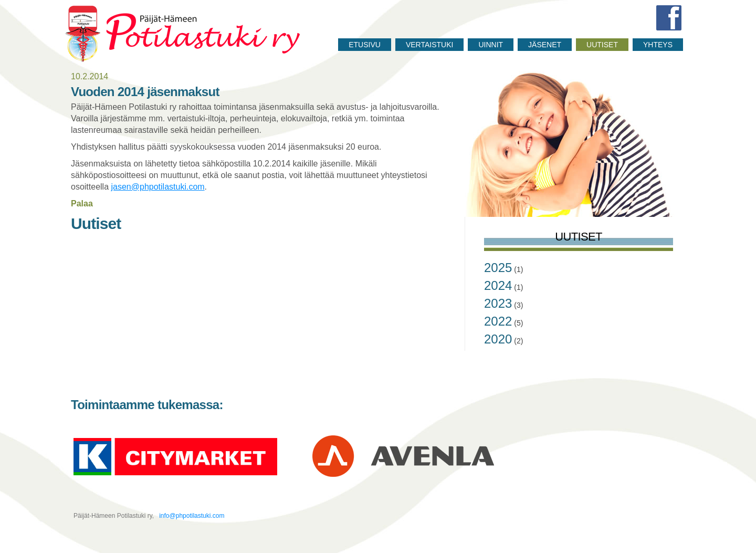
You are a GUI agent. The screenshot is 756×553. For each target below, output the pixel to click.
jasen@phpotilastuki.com (158, 187)
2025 (498, 268)
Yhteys (658, 45)
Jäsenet (545, 45)
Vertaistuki (430, 45)
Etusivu (365, 45)
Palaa (82, 204)
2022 (498, 321)
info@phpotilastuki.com (191, 516)
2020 (498, 339)
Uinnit (491, 45)
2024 (498, 285)
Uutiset (602, 45)
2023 (498, 303)
